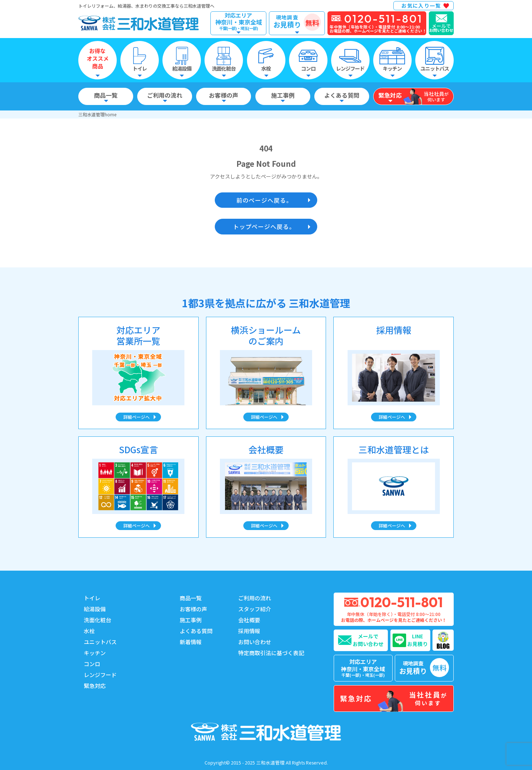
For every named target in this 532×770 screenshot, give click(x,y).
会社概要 (249, 620)
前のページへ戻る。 (264, 200)
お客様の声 (193, 609)
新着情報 (191, 642)
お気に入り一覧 (421, 5)
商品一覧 (191, 598)
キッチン (95, 653)
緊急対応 (95, 686)
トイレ (92, 598)
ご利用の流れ (255, 598)
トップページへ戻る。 (264, 226)
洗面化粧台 (98, 620)
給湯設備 (95, 609)
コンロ (92, 664)
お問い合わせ (255, 642)
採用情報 (249, 631)
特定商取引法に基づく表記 (271, 653)
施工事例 (191, 620)
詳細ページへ (136, 417)
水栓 (89, 631)
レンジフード (100, 675)
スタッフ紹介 (255, 609)
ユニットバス (100, 642)
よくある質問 (196, 631)
